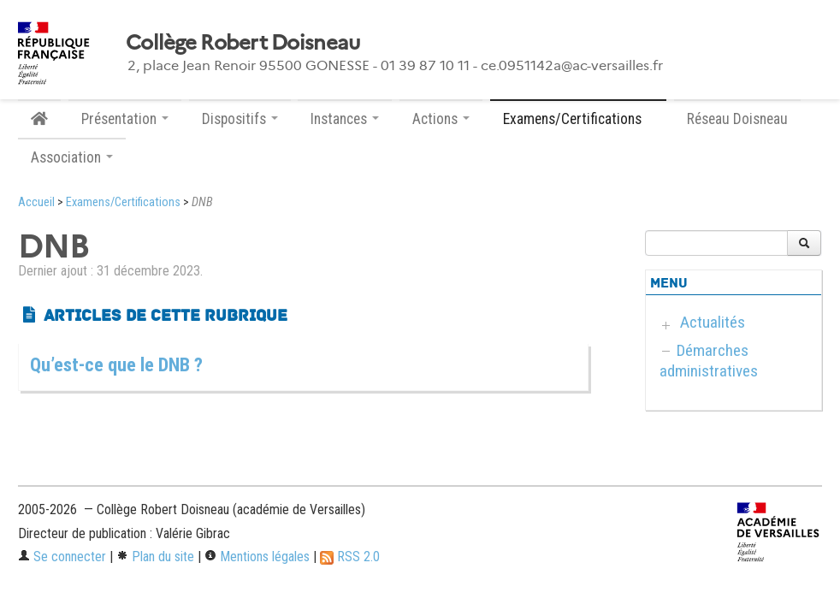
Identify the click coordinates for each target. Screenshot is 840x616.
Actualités (713, 322)
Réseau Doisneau (737, 119)
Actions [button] (441, 119)
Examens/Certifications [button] (578, 119)
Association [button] (72, 157)
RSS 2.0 (350, 557)
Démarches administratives (709, 361)
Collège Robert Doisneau (243, 43)
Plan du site (155, 557)
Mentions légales (257, 557)
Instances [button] (345, 119)
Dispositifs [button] (240, 119)
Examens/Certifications (123, 202)
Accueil (36, 202)
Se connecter (62, 557)
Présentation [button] (125, 119)
